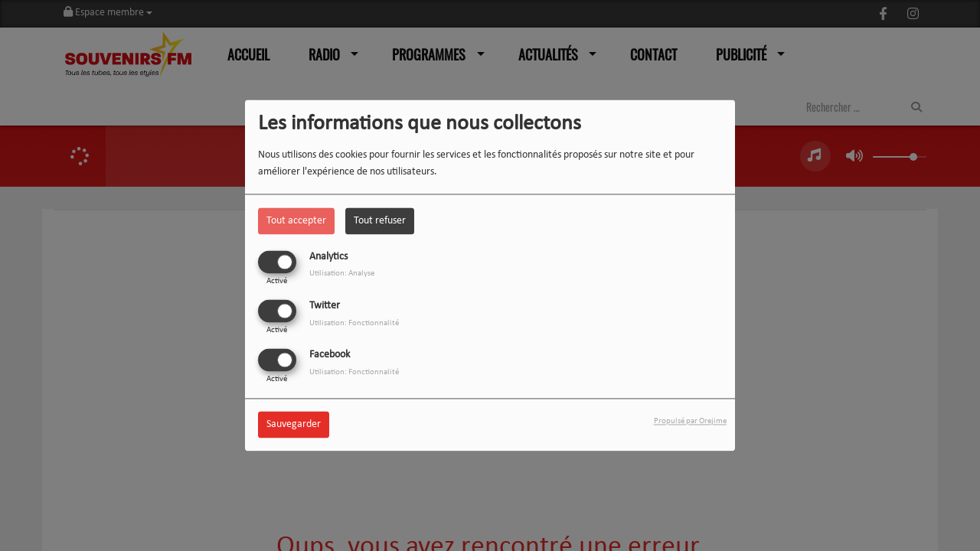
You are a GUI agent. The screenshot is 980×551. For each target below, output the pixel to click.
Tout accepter (296, 221)
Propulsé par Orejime (690, 422)
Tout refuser (380, 221)
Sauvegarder (294, 425)
